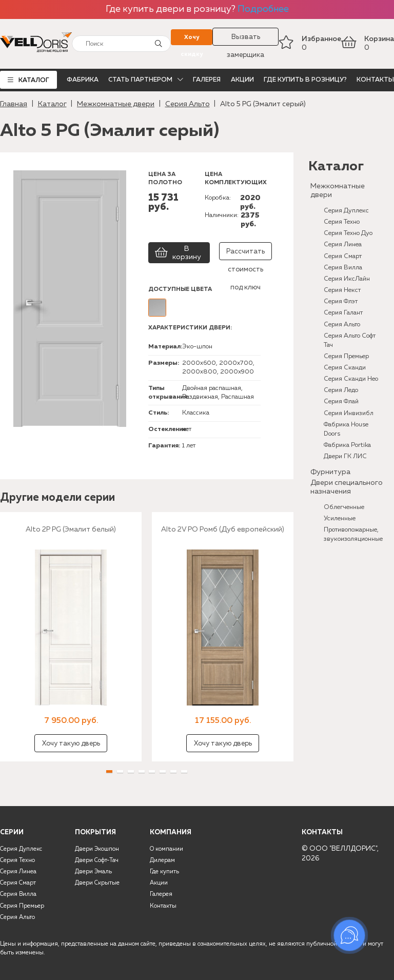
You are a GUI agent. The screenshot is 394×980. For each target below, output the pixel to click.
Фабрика (83, 80)
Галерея (207, 80)
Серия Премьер (346, 356)
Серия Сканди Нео (351, 379)
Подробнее (263, 9)
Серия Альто (188, 104)
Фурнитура (330, 472)
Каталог (34, 80)
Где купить (164, 872)
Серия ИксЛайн (347, 279)
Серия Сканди (345, 368)
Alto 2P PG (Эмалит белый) (71, 530)
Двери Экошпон (97, 849)
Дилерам (162, 860)
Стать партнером (140, 80)
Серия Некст (342, 290)
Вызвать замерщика (245, 40)
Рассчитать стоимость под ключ (245, 254)
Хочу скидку (192, 40)
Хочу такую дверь (71, 744)
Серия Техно (342, 222)
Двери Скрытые (97, 883)
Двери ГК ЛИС (345, 456)
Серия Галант (343, 313)
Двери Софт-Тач (97, 860)
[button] (109, 771)
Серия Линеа (343, 244)
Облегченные (344, 507)
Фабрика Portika (347, 445)
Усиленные (340, 518)
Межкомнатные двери (116, 104)
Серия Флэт (341, 301)
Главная (14, 104)
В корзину (178, 253)
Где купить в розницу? (305, 80)
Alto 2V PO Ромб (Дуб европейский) (223, 530)
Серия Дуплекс (346, 211)
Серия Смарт (343, 256)
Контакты (375, 80)
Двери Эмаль (93, 872)
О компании (166, 849)
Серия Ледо (341, 390)
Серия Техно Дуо (348, 233)
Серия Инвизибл (349, 413)
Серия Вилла (343, 268)
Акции (242, 80)
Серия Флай (341, 401)
